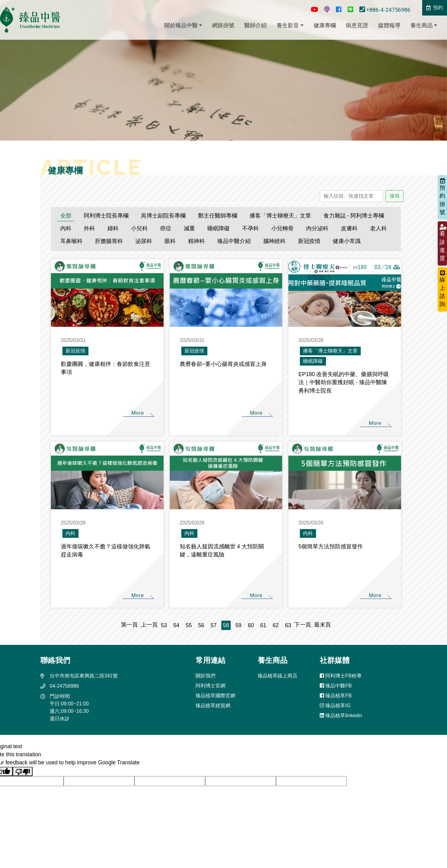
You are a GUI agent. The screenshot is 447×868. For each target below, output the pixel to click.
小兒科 (139, 228)
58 (226, 625)
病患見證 (357, 25)
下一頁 (303, 625)
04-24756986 (64, 686)
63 (288, 625)
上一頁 (149, 625)
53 (164, 625)
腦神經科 (274, 241)
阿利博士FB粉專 (341, 676)
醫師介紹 (255, 25)
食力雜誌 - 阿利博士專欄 (354, 216)
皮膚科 (349, 228)
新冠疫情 (309, 241)
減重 (189, 228)
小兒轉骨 (282, 228)
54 (176, 625)
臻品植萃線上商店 (278, 676)
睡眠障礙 (219, 228)
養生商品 (422, 25)
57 (214, 625)
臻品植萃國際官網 (215, 696)
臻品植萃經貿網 (213, 706)
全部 (66, 216)
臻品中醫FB (336, 686)
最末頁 (321, 625)
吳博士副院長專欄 (163, 216)
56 (201, 625)
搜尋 (395, 196)
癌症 (166, 228)
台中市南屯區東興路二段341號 (84, 676)
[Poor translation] (23, 771)
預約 (435, 8)
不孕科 (251, 228)
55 (189, 625)
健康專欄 (325, 25)
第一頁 (131, 625)
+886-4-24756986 (386, 10)
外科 (89, 228)
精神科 (196, 241)
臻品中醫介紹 (234, 241)
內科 (66, 228)
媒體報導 (389, 25)
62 (276, 625)
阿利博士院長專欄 (106, 216)
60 (251, 625)
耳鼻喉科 (71, 241)
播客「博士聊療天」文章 (280, 216)
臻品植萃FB (336, 696)
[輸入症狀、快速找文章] (351, 196)
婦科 (113, 228)
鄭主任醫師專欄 (218, 216)
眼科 (170, 241)
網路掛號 (223, 25)
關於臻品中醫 (181, 25)
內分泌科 (317, 228)
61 (263, 625)
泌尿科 (144, 241)
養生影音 (288, 25)
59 (238, 625)
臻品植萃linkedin (341, 715)
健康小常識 (347, 241)
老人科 (378, 228)
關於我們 (205, 676)
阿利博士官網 (210, 686)
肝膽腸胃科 (109, 241)
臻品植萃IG (335, 706)
